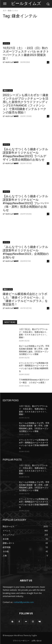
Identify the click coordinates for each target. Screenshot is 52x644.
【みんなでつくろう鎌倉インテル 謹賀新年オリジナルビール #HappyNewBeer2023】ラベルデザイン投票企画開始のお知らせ (25, 154)
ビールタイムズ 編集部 (11, 62)
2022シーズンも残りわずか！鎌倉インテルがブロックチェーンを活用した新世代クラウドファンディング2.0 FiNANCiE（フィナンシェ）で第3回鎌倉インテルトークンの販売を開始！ (26, 104)
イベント (6, 43)
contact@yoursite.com (24, 602)
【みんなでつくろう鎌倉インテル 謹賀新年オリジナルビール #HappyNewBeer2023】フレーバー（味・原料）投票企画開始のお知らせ (26, 203)
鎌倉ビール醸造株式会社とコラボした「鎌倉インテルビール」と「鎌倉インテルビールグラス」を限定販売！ (25, 299)
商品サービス (8, 90)
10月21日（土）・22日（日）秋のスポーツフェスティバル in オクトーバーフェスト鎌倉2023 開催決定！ (26, 53)
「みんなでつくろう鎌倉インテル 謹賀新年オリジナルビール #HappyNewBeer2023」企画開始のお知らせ (26, 252)
